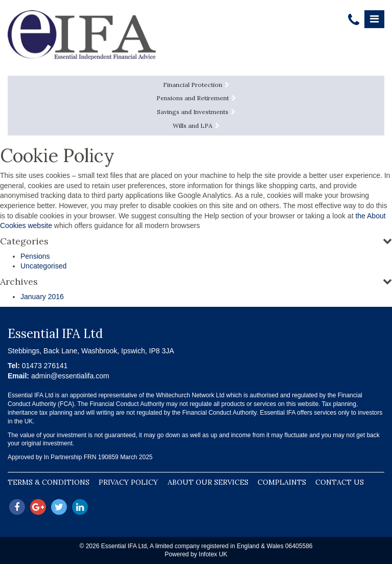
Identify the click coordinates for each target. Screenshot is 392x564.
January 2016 (42, 297)
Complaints (282, 482)
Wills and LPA (196, 126)
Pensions (35, 256)
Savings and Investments (196, 112)
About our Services (208, 482)
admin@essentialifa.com (70, 376)
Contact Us (340, 482)
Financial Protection (196, 85)
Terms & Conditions (49, 482)
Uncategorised (43, 266)
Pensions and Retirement (196, 98)
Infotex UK (213, 554)
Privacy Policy (128, 482)
